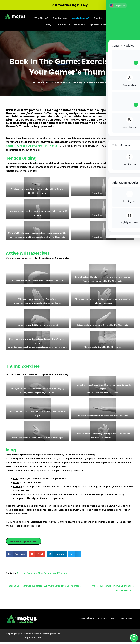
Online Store (63, 25)
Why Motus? (41, 19)
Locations (80, 25)
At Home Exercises (66, 84)
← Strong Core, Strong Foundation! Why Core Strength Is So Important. (46, 587)
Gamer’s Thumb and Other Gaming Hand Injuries (33, 147)
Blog (49, 25)
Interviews (126, 620)
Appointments (98, 25)
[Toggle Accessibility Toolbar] (134, 638)
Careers (113, 19)
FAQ (113, 620)
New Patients (86, 620)
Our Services (60, 19)
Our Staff (99, 19)
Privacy (103, 620)
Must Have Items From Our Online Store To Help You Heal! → (115, 588)
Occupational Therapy (96, 84)
